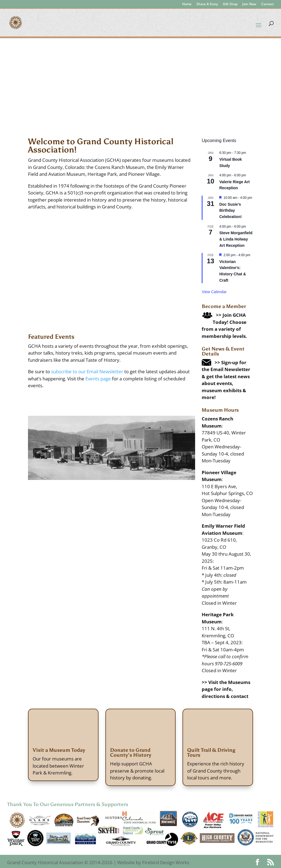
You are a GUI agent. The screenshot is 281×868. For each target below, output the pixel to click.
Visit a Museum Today (59, 750)
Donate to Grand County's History (131, 753)
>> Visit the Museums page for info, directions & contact (226, 689)
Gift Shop (230, 4)
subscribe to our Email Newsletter (87, 371)
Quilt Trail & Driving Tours (211, 753)
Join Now (249, 4)
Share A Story (207, 4)
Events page (98, 379)
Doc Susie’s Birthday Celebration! (231, 210)
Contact (268, 4)
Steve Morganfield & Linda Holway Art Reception (236, 239)
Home (187, 4)
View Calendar (214, 292)
